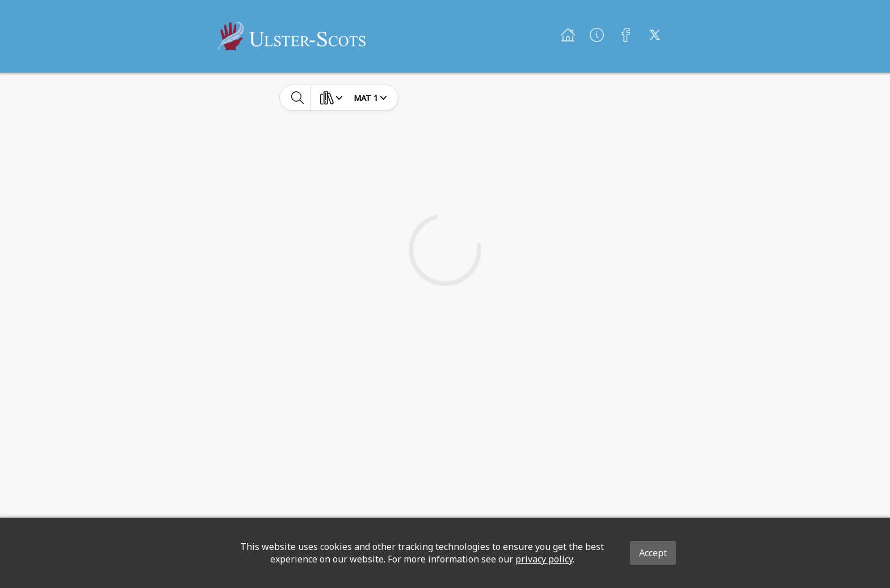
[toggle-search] (298, 98)
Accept (653, 553)
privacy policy (544, 559)
